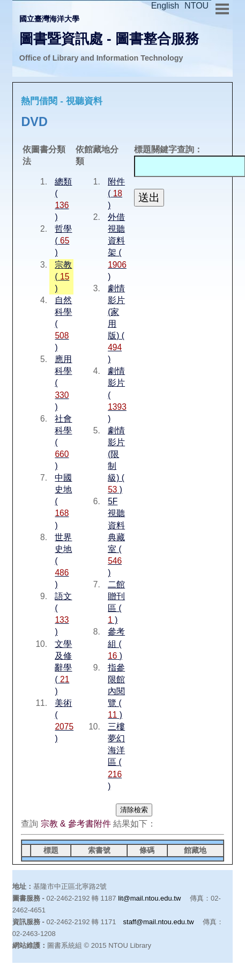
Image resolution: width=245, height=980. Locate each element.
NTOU (196, 6)
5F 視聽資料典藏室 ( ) (116, 537)
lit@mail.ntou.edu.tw (149, 898)
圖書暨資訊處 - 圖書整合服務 (109, 39)
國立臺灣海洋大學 (49, 19)
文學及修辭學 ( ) (63, 668)
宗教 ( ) (63, 277)
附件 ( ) (116, 193)
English (165, 6)
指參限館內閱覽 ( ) (116, 691)
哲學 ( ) (63, 241)
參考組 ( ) (116, 643)
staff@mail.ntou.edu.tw (159, 922)
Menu (222, 8)
